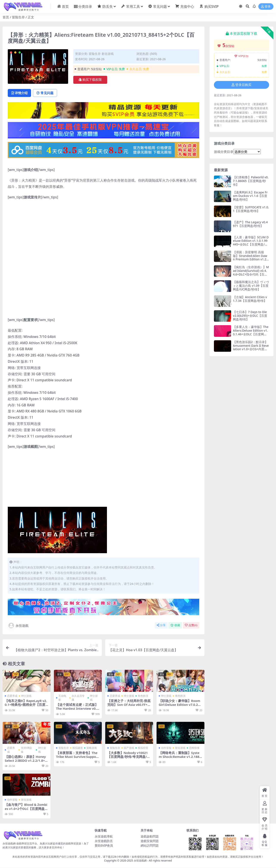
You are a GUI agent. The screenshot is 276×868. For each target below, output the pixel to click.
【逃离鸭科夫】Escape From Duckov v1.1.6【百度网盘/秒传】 (250, 196)
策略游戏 (92, 748)
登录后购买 (241, 85)
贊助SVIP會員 (104, 845)
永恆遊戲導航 (104, 836)
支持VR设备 (26, 750)
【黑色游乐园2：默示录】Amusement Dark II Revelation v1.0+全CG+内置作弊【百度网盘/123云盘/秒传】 (251, 349)
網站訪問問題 (150, 845)
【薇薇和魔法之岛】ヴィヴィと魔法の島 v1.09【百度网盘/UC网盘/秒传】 (251, 286)
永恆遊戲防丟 (104, 841)
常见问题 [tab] (46, 93)
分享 (161, 625)
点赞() (191, 625)
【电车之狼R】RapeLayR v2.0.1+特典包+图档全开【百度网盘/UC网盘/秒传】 (26, 705)
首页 (6, 17)
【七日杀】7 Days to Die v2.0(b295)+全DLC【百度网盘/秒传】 (250, 316)
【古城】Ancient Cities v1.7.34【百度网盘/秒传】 (250, 299)
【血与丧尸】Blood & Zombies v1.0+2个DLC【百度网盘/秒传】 (26, 809)
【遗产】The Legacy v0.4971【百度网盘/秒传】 (250, 224)
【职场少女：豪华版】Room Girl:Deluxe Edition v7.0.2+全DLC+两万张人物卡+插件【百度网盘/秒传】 (180, 707)
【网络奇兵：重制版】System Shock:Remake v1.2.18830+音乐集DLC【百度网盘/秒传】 (180, 759)
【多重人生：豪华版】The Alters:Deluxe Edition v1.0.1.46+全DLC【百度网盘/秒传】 (251, 332)
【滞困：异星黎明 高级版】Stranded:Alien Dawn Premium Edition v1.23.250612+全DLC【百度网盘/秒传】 (251, 259)
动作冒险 (166, 748)
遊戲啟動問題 (150, 836)
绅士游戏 (26, 696)
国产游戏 (129, 748)
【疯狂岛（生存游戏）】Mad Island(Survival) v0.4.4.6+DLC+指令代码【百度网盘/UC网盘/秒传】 (251, 272)
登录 (266, 7)
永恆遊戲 (18, 626)
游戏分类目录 (224, 152)
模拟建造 (78, 748)
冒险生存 (18, 17)
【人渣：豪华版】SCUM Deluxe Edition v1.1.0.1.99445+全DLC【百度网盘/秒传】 (251, 243)
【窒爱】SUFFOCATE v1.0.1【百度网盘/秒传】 (251, 209)
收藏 (175, 625)
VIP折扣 (242, 56)
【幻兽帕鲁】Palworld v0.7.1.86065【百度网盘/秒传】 (251, 181)
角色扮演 (143, 696)
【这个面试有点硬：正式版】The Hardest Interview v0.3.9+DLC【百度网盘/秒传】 (77, 709)
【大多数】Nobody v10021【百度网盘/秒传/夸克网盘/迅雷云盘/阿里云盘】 (129, 757)
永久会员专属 (78, 698)
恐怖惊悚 (194, 748)
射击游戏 (108, 54)
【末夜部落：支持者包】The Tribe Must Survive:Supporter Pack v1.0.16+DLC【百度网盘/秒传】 (78, 759)
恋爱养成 (12, 696)
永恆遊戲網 (140, 861)
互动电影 (62, 698)
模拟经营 (143, 748)
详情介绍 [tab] (20, 93)
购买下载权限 (90, 80)
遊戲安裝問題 (150, 841)
